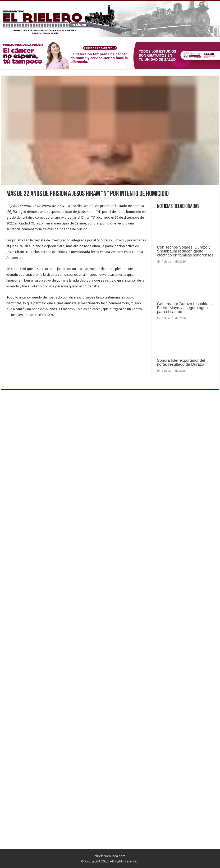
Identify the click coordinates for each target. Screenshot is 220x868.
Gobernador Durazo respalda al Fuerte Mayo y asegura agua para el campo (185, 308)
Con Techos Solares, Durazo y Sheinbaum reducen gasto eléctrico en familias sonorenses (185, 251)
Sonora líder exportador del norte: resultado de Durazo (181, 362)
